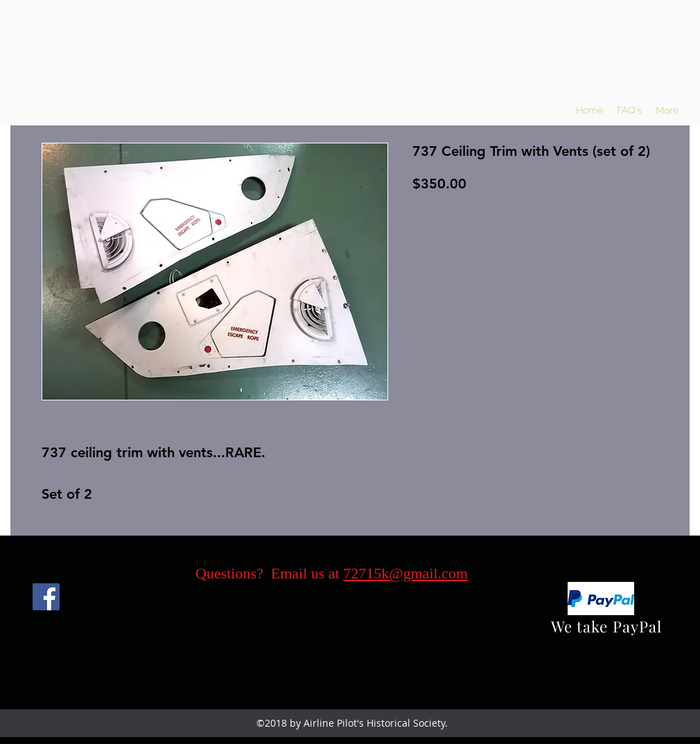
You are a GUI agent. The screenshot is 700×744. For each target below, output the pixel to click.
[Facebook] (46, 597)
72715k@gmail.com (405, 573)
